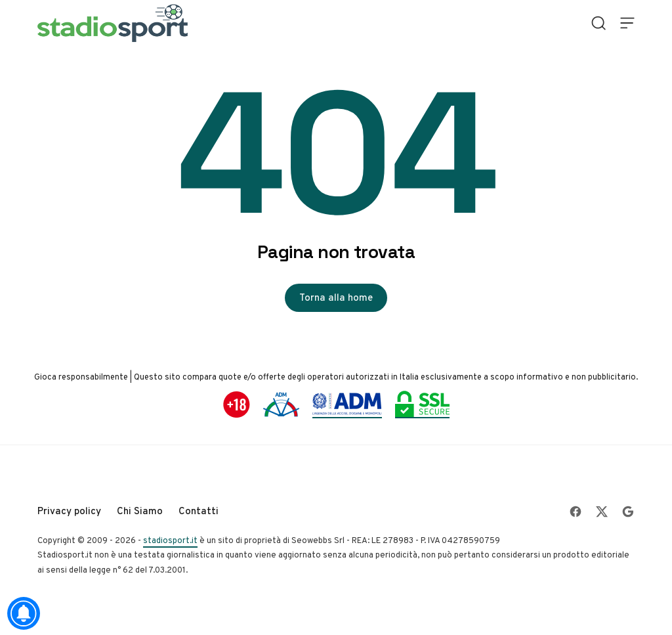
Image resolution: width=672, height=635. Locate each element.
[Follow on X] (602, 512)
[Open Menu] (627, 23)
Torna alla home (336, 297)
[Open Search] (598, 23)
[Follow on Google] (628, 512)
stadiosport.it (170, 540)
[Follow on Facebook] (576, 512)
